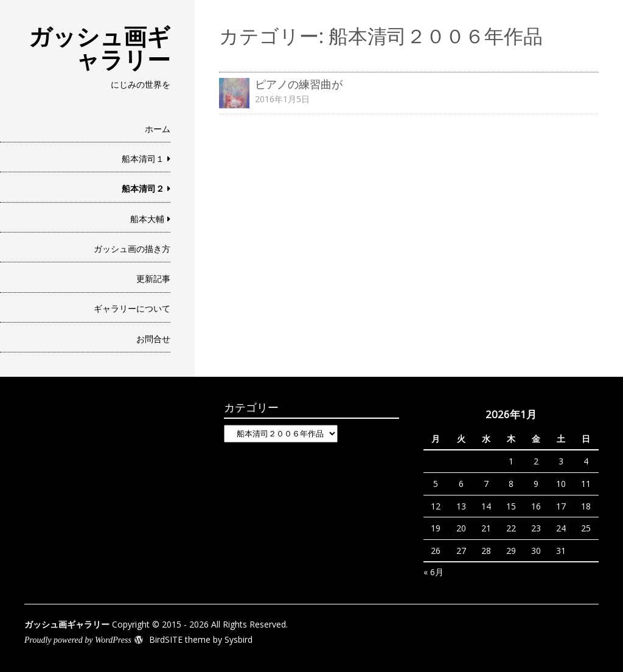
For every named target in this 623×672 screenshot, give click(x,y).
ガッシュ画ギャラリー (99, 47)
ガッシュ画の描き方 (132, 249)
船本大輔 (147, 219)
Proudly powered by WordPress (78, 640)
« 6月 (433, 572)
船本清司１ (143, 159)
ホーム (158, 129)
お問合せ (153, 339)
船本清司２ (143, 188)
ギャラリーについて (132, 308)
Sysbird (238, 639)
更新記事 (153, 278)
